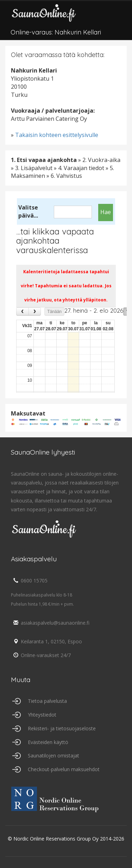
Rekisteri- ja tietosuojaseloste (62, 728)
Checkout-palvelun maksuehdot (64, 769)
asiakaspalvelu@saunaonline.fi (50, 623)
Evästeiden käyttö (48, 742)
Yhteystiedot (42, 715)
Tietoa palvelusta (47, 701)
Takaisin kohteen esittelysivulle (57, 135)
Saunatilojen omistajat (54, 755)
